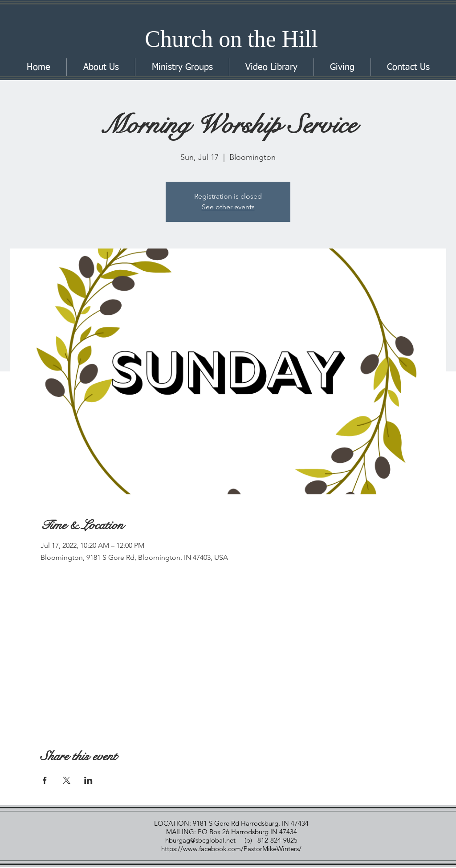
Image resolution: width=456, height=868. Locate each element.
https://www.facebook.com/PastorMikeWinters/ (232, 849)
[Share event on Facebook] (45, 780)
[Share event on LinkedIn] (88, 780)
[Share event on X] (67, 780)
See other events (228, 207)
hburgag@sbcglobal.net (200, 840)
